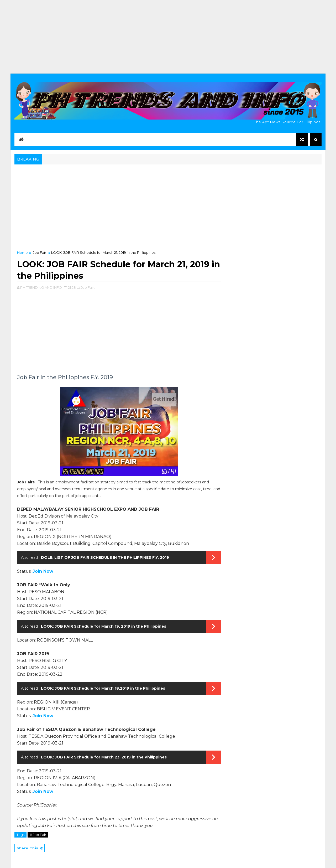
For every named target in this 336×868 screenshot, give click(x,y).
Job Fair (40, 252)
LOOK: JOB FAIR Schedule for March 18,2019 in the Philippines (103, 688)
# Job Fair (38, 835)
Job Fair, (88, 287)
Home (22, 252)
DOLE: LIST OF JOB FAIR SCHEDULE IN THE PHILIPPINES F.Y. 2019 (105, 557)
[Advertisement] (168, 37)
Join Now (43, 571)
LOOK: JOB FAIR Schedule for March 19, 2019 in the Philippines (104, 626)
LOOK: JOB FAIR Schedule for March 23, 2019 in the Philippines (104, 757)
